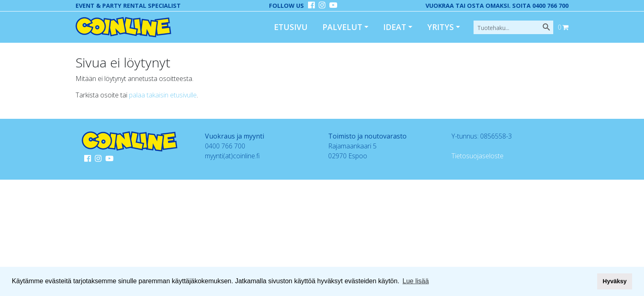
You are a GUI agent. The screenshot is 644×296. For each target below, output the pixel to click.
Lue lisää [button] (416, 281)
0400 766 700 (225, 146)
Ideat (395, 27)
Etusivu (291, 27)
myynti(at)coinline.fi (232, 156)
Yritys (440, 27)
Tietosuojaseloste (477, 156)
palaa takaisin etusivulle (163, 95)
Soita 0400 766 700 (540, 6)
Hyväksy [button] (614, 281)
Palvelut (342, 27)
